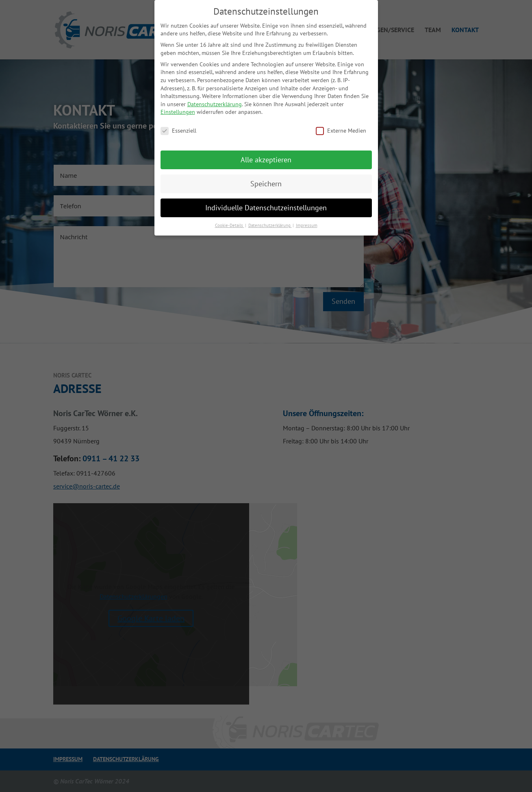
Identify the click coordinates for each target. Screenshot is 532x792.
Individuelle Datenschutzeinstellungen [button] (266, 208)
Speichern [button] (266, 184)
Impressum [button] (307, 225)
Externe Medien (341, 131)
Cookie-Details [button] (230, 225)
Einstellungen (178, 112)
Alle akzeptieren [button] (266, 160)
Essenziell (178, 131)
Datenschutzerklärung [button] (270, 225)
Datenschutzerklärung (215, 104)
